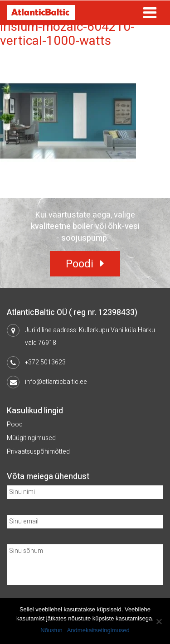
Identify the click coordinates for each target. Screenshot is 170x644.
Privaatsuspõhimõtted (38, 452)
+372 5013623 (45, 362)
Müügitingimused (31, 438)
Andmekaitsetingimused (98, 630)
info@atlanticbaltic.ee (56, 382)
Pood (15, 424)
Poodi (80, 264)
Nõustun (51, 630)
